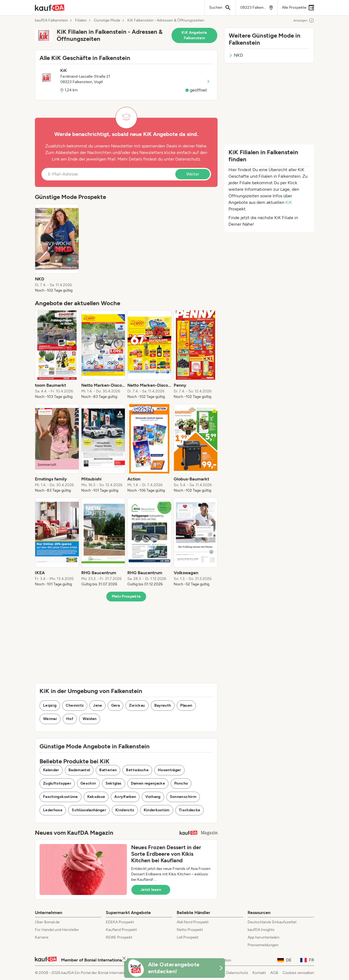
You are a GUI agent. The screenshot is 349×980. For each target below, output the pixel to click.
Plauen (186, 705)
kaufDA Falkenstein (51, 20)
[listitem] (57, 249)
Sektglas (114, 783)
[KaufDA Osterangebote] (174, 968)
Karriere (42, 937)
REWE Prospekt (119, 937)
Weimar (50, 719)
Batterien (108, 770)
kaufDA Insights (261, 930)
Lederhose (53, 810)
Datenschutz (188, 159)
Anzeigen (304, 20)
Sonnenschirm (183, 797)
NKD (236, 55)
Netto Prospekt (190, 930)
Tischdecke (190, 810)
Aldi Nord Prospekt (193, 922)
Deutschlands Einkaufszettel (272, 922)
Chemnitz (75, 705)
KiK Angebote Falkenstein (194, 35)
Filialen (81, 20)
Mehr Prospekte (126, 596)
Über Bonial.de (47, 922)
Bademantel (79, 770)
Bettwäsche (137, 770)
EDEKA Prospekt (120, 922)
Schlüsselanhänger (89, 810)
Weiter (193, 174)
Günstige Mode (107, 20)
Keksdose (96, 797)
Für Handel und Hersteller (57, 930)
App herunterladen (264, 937)
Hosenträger (169, 770)
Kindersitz (125, 810)
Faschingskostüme (61, 797)
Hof (70, 719)
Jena (97, 705)
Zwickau (137, 705)
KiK (289, 202)
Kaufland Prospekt (121, 930)
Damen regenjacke (148, 783)
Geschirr (88, 783)
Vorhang (153, 797)
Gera (115, 705)
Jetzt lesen (151, 890)
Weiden (90, 719)
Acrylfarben (125, 797)
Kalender (51, 770)
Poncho (181, 783)
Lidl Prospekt (188, 937)
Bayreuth (163, 705)
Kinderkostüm (157, 810)
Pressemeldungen (263, 945)
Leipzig (50, 705)
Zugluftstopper (57, 783)
